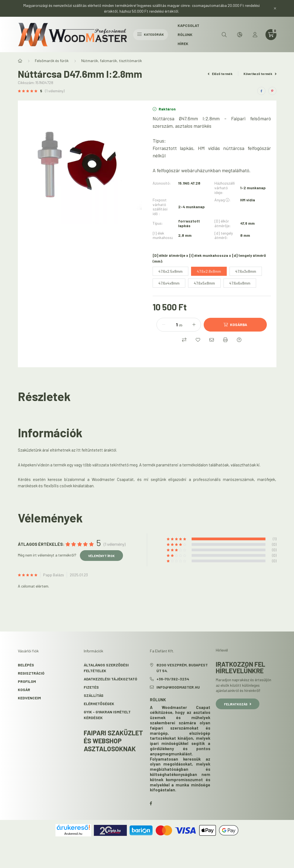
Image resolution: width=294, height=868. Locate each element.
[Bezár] (275, 8)
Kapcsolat (188, 25)
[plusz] (194, 325)
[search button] (224, 35)
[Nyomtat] (225, 340)
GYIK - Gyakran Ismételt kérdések (107, 715)
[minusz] (164, 325)
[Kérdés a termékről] (239, 340)
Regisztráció (31, 673)
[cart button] (271, 35)
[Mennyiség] (173, 325)
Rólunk (185, 34)
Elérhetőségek (99, 704)
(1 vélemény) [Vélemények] (55, 91)
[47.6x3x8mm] (246, 271)
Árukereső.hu (73, 834)
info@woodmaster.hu (178, 687)
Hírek (183, 44)
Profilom (27, 681)
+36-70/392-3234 (173, 679)
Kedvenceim (29, 698)
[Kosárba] (235, 325)
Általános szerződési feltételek (106, 668)
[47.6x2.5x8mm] (170, 271)
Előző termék (220, 74)
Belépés (26, 665)
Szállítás (94, 695)
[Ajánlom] (212, 340)
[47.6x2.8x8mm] (209, 271)
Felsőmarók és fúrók (52, 61)
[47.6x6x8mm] (240, 283)
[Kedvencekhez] (198, 340)
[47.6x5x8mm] (204, 283)
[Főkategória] (20, 61)
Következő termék (260, 74)
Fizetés (91, 687)
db (181, 325)
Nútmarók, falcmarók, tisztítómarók (112, 61)
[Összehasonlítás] (184, 340)
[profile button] (255, 35)
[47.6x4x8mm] (169, 283)
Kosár (24, 690)
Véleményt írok (101, 556)
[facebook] (261, 91)
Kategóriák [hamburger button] (151, 34)
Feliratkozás (238, 704)
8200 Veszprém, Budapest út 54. (182, 668)
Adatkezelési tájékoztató (110, 679)
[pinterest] (272, 91)
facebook (151, 803)
